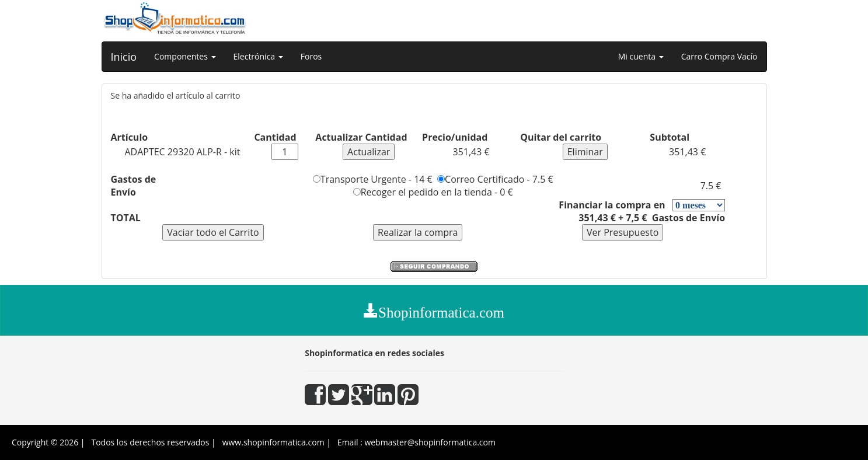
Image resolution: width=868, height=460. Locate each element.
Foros (311, 56)
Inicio (124, 57)
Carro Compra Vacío (719, 56)
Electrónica (258, 56)
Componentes (185, 56)
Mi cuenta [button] (641, 56)
